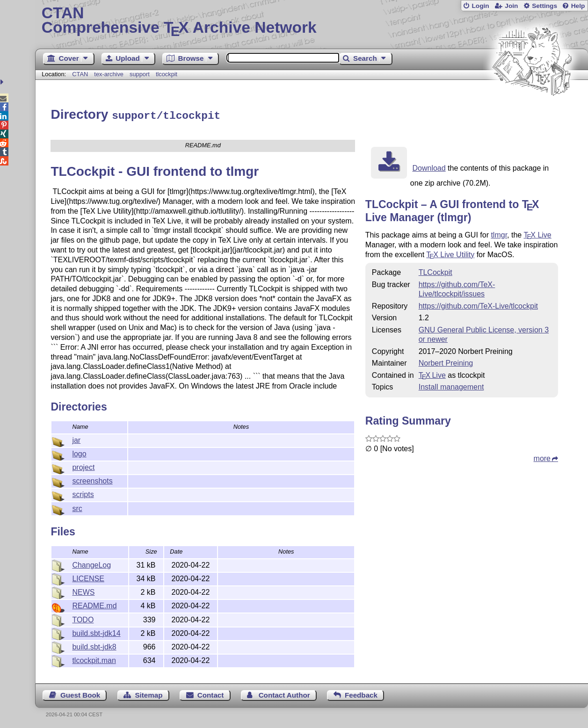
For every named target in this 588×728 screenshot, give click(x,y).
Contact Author (284, 694)
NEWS (83, 591)
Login (480, 6)
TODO (83, 618)
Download (429, 167)
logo (79, 452)
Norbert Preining (446, 362)
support (140, 74)
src (77, 507)
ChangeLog (91, 564)
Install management (451, 386)
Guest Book (80, 694)
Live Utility (450, 253)
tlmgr (499, 234)
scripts (83, 493)
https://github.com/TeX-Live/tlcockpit (478, 305)
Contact (211, 694)
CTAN (80, 74)
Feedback (361, 694)
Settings (544, 6)
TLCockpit (436, 271)
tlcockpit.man (94, 659)
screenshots (92, 479)
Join (511, 6)
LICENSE (88, 577)
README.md (94, 604)
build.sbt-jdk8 (94, 645)
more (542, 457)
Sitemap (149, 694)
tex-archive (109, 74)
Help (578, 6)
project (83, 466)
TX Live (432, 374)
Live (537, 234)
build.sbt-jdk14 (96, 632)
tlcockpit (167, 74)
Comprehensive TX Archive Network (312, 21)
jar (76, 439)
